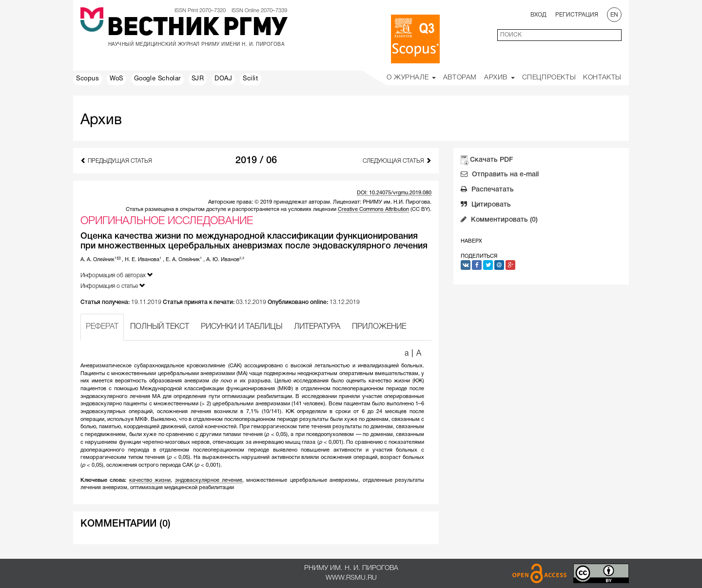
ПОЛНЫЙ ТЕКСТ (160, 327)
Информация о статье (113, 286)
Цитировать (486, 206)
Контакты (602, 78)
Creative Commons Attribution (373, 209)
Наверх (471, 241)
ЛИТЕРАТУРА (317, 327)
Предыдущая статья (116, 161)
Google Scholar (157, 79)
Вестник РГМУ (197, 29)
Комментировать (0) (499, 221)
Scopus (88, 79)
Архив (499, 78)
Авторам (460, 78)
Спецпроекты (549, 78)
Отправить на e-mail (500, 175)
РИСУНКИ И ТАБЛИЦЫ (242, 327)
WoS (117, 79)
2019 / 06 (256, 161)
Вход (538, 15)
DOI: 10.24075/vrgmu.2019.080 (394, 193)
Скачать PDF (491, 160)
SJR (198, 79)
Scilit (251, 79)
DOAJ (223, 79)
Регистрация (577, 15)
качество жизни (150, 480)
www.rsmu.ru (351, 578)
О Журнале (411, 78)
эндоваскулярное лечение (209, 480)
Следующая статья (397, 161)
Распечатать (487, 190)
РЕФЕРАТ (102, 327)
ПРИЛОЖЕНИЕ (379, 327)
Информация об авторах (117, 275)
